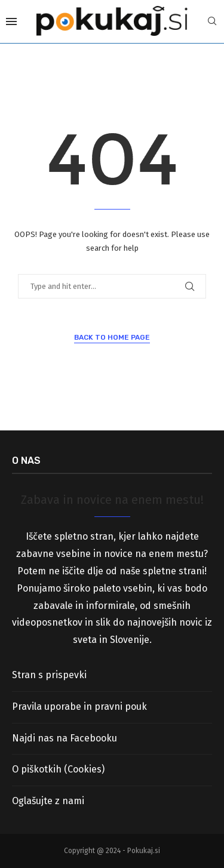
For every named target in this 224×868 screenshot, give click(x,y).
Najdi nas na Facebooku (65, 738)
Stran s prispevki (49, 675)
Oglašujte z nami (48, 801)
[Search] (212, 22)
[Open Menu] (11, 21)
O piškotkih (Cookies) (58, 769)
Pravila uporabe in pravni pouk (79, 707)
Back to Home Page (112, 337)
